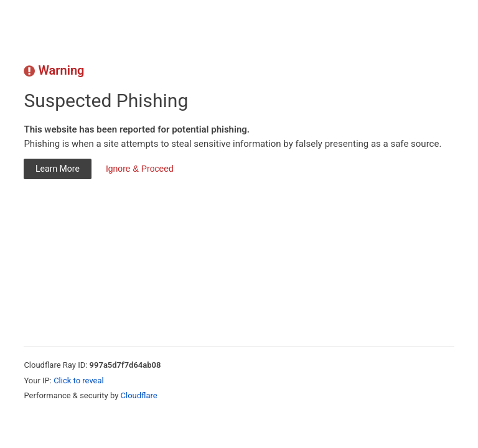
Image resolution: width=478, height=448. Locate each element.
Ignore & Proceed (140, 169)
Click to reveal (79, 380)
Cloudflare (139, 395)
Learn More (58, 169)
